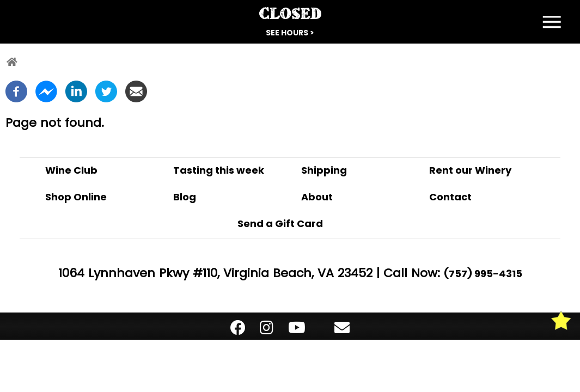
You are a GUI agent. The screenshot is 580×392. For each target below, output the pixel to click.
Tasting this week (219, 170)
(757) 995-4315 (483, 274)
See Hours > (290, 33)
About (317, 197)
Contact (450, 197)
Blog (185, 197)
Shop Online (76, 197)
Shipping (324, 170)
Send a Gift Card (280, 223)
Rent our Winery (470, 170)
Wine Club (71, 170)
